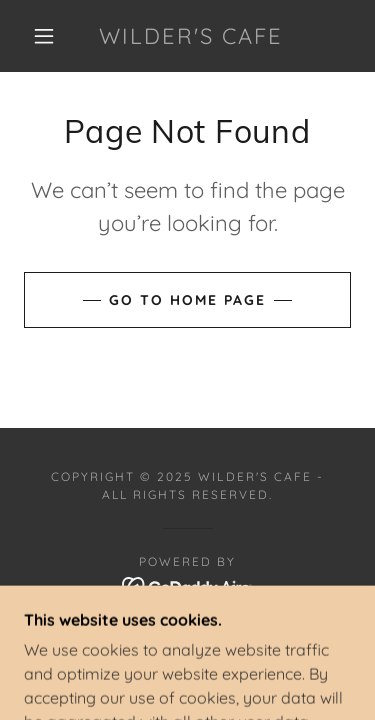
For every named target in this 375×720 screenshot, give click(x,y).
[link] (191, 36)
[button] (44, 36)
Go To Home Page (187, 300)
